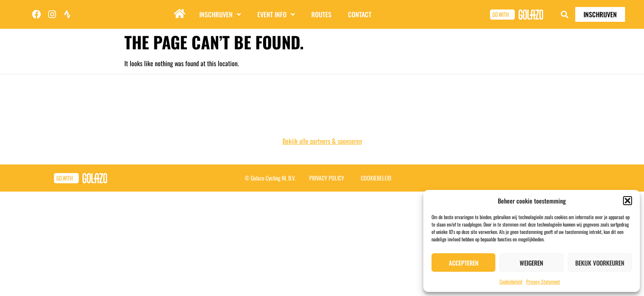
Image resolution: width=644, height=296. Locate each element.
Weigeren (531, 263)
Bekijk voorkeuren (600, 263)
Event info (276, 14)
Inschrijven (220, 14)
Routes (321, 14)
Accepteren (464, 263)
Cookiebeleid (511, 281)
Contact (360, 14)
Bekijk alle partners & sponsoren (322, 141)
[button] (628, 201)
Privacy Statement (543, 281)
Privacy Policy (327, 178)
